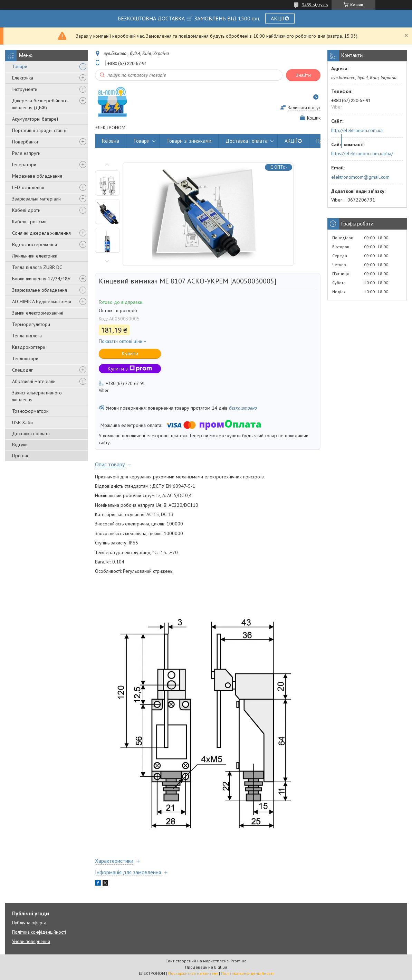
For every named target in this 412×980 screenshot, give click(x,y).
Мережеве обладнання (37, 176)
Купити (130, 353)
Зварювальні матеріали (36, 199)
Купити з (130, 369)
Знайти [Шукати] (303, 75)
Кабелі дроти (26, 210)
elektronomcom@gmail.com (360, 177)
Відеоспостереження (35, 244)
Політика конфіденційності (39, 932)
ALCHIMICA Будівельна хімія (42, 301)
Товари (20, 66)
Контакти (359, 141)
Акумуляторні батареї (35, 119)
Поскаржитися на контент (193, 973)
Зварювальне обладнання (40, 290)
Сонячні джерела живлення (41, 233)
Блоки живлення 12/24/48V (41, 279)
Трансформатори (30, 411)
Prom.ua (239, 961)
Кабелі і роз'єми (29, 222)
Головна (111, 141)
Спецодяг (22, 370)
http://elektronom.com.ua (357, 130)
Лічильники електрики (35, 256)
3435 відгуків (315, 5)
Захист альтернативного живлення (37, 396)
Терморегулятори (31, 324)
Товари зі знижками (189, 141)
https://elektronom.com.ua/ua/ (362, 153)
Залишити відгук (304, 108)
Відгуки (20, 445)
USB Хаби (22, 422)
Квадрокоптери (29, 347)
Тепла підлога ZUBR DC (37, 267)
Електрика (23, 78)
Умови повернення (31, 941)
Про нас (21, 456)
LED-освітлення (28, 187)
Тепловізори (25, 358)
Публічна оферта (29, 923)
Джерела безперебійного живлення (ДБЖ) (40, 104)
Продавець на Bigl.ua (206, 967)
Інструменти (25, 89)
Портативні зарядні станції (40, 130)
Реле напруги (26, 153)
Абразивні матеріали (34, 381)
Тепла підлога (27, 336)
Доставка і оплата (31, 433)
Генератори (24, 165)
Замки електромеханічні (38, 313)
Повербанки (25, 142)
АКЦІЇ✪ (280, 18)
